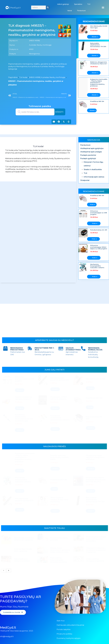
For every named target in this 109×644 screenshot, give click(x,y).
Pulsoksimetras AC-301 (99, 230)
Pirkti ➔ (93, 205)
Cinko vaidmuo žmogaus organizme (95, 560)
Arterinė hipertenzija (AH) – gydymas (23, 550)
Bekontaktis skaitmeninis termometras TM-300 (98, 45)
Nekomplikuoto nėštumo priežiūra (22, 560)
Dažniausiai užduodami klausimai (70, 625)
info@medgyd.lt (7, 636)
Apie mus (61, 621)
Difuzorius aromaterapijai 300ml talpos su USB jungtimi (99, 247)
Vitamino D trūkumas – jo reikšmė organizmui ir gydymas (96, 550)
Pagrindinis (13, 77)
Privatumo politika (64, 634)
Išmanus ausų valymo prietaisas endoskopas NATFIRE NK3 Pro (96, 480)
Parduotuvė (81, 11)
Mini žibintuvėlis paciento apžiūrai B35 (60, 380)
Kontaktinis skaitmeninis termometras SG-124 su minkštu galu (24, 419)
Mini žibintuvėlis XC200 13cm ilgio (99, 27)
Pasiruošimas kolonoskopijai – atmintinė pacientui (59, 560)
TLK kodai (23, 77)
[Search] (48, 8)
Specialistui (78, 4)
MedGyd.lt (8, 627)
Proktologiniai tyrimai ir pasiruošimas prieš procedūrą (96, 539)
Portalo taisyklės (64, 629)
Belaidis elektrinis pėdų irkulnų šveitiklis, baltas (60, 459)
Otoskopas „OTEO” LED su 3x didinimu (59, 399)
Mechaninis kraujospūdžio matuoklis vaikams (97, 266)
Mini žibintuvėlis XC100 (95, 380)
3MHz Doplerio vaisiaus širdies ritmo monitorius (59, 501)
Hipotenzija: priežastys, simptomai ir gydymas (24, 539)
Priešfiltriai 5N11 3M (97, 101)
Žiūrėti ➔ (95, 37)
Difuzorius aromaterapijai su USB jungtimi (99, 213)
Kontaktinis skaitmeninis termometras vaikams (60, 419)
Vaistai (70, 11)
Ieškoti (59, 112)
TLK (89, 4)
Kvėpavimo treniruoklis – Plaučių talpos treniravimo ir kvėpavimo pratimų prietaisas (99, 82)
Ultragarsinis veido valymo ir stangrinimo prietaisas (95, 459)
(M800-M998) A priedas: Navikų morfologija (47, 77)
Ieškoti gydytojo (63, 4)
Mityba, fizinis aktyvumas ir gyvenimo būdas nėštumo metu (60, 550)
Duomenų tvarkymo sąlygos (69, 638)
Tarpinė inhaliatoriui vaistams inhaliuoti (23, 399)
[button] (103, 7)
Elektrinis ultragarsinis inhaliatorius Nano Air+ (99, 63)
